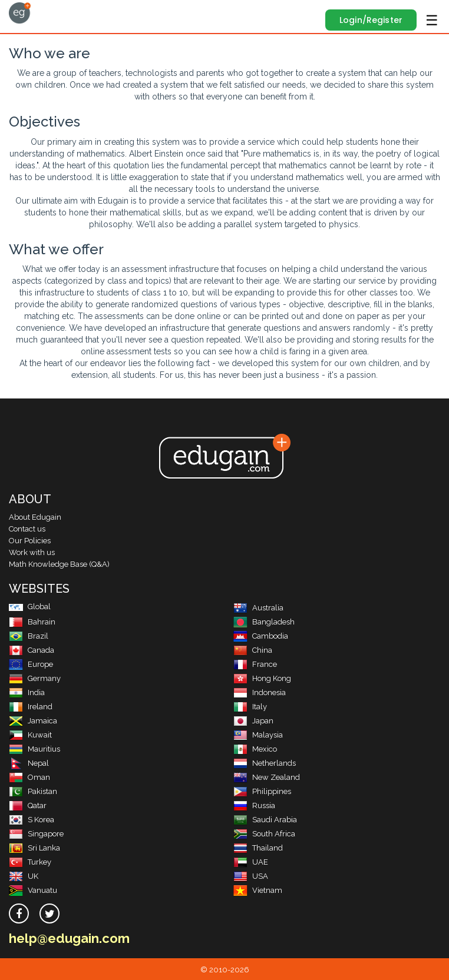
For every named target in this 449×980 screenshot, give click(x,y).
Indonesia (260, 692)
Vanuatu (33, 890)
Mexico (255, 749)
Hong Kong (262, 678)
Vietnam (258, 890)
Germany (35, 678)
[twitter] (49, 913)
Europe (31, 664)
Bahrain (32, 622)
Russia (254, 805)
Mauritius (34, 749)
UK (24, 876)
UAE (251, 862)
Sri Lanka (34, 848)
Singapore (36, 834)
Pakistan (33, 791)
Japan (253, 721)
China (253, 650)
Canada (32, 650)
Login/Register (371, 20)
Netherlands (265, 763)
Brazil (29, 636)
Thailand (258, 848)
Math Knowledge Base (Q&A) (59, 564)
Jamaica (33, 721)
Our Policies (30, 541)
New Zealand (267, 777)
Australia (258, 608)
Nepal (29, 763)
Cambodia (261, 636)
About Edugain (35, 517)
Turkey (30, 862)
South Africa (264, 834)
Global (30, 607)
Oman (29, 777)
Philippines (262, 791)
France (255, 664)
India (27, 692)
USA (251, 876)
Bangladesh (264, 622)
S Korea (32, 820)
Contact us (27, 529)
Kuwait (30, 735)
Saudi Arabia (265, 820)
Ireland (31, 707)
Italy (250, 707)
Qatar (28, 805)
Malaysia (258, 735)
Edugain (20, 13)
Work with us (32, 552)
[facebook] (19, 913)
